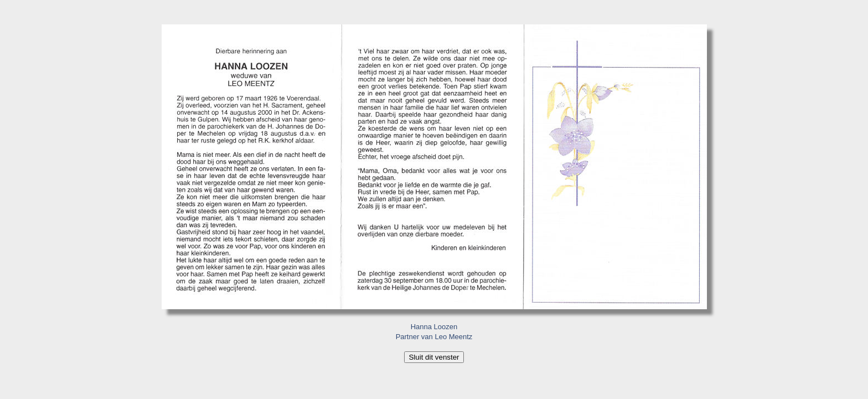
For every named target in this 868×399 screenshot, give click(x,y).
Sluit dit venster (434, 357)
